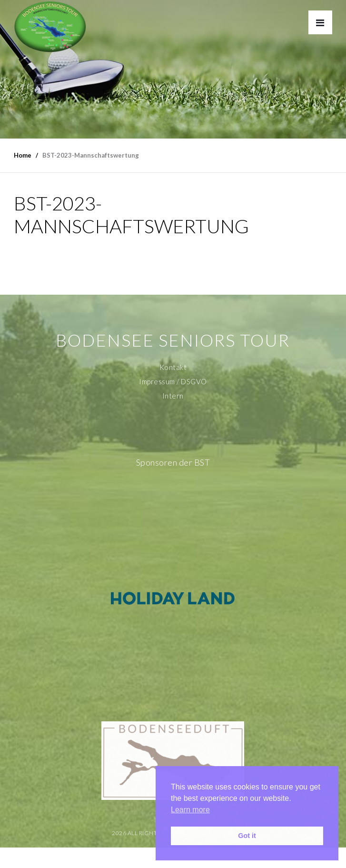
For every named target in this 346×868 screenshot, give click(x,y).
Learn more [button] (190, 810)
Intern (173, 396)
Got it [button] (247, 836)
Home (23, 155)
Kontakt (173, 367)
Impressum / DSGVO (173, 381)
